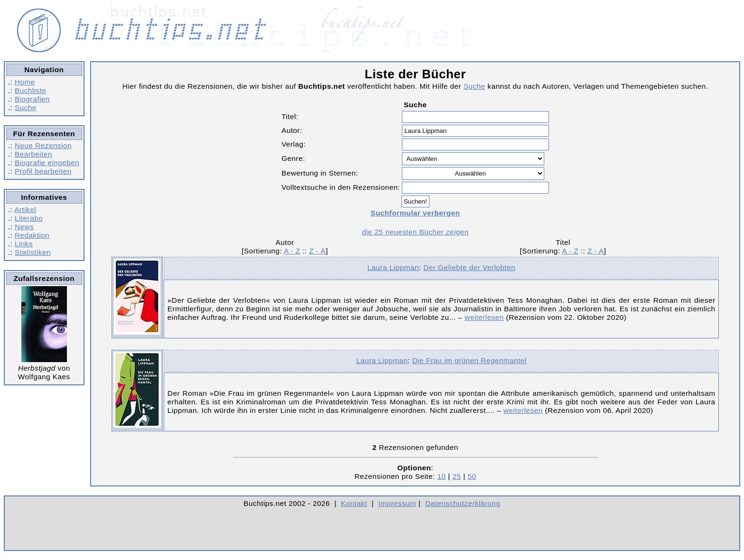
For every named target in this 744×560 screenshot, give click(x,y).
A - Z (292, 251)
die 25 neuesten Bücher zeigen (415, 232)
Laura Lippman (393, 267)
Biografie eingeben (47, 163)
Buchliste (30, 90)
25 (456, 476)
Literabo (29, 218)
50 (472, 476)
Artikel (25, 210)
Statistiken (33, 252)
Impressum (397, 503)
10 (442, 476)
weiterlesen (484, 317)
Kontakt (354, 503)
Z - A (318, 251)
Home (25, 82)
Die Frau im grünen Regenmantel (470, 360)
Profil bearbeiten (43, 171)
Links (24, 244)
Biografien (32, 99)
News (24, 227)
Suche (26, 107)
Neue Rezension (43, 145)
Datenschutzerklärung (463, 503)
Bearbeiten (33, 154)
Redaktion (32, 235)
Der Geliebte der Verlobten (469, 267)
